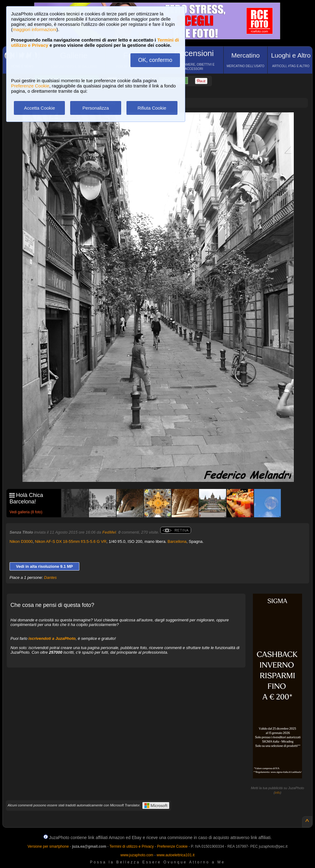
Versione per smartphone (48, 846)
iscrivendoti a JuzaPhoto (52, 638)
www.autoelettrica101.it (175, 855)
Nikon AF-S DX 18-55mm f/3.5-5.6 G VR (71, 541)
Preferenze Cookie (30, 86)
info (277, 793)
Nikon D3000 (21, 541)
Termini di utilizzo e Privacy (132, 846)
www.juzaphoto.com (137, 855)
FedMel (109, 532)
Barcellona (177, 541)
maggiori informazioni (35, 29)
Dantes (50, 577)
